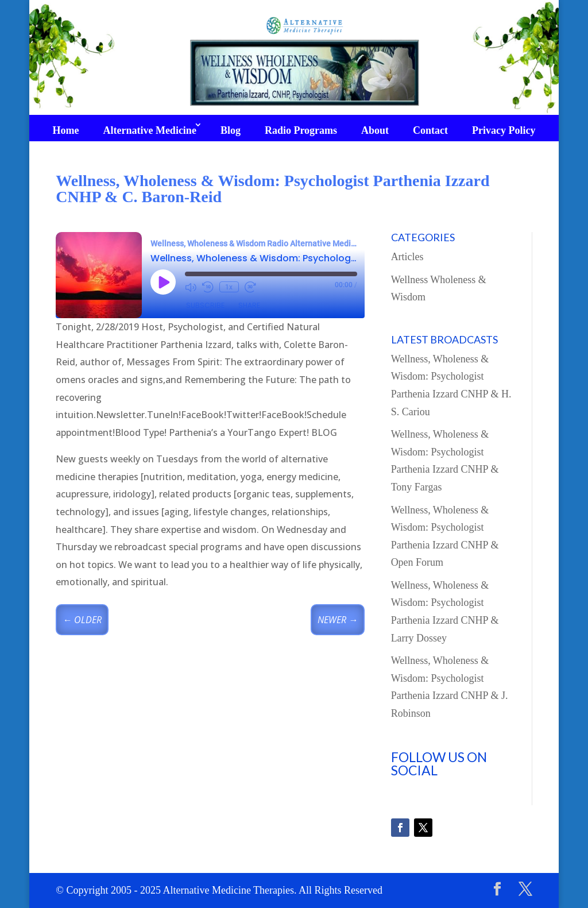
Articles (407, 257)
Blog (231, 130)
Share (249, 305)
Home (65, 130)
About (375, 130)
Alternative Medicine (149, 130)
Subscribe (205, 305)
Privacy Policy (504, 130)
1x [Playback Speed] (229, 287)
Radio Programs (301, 130)
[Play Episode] (163, 282)
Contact (430, 130)
